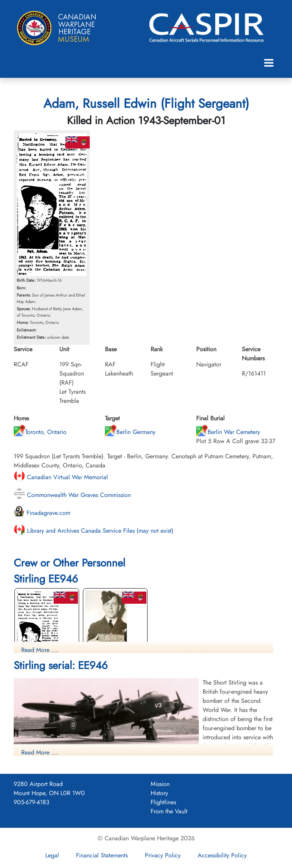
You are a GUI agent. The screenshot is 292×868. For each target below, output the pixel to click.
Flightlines (163, 802)
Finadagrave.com (42, 513)
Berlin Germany (130, 432)
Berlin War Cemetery (228, 432)
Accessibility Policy (222, 855)
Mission (160, 784)
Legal (52, 855)
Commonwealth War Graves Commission (72, 495)
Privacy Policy (163, 855)
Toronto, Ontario (40, 432)
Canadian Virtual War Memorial (61, 477)
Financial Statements (102, 855)
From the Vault (169, 811)
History (159, 793)
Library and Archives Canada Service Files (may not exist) (94, 531)
